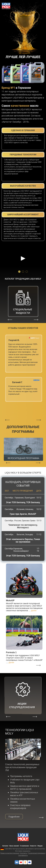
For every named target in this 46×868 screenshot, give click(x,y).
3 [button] (27, 271)
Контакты (24, 853)
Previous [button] (10, 320)
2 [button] (23, 271)
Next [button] (36, 320)
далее (34, 611)
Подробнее (14, 817)
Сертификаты (23, 855)
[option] (23, 254)
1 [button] (19, 271)
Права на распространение (10, 853)
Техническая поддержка (37, 853)
